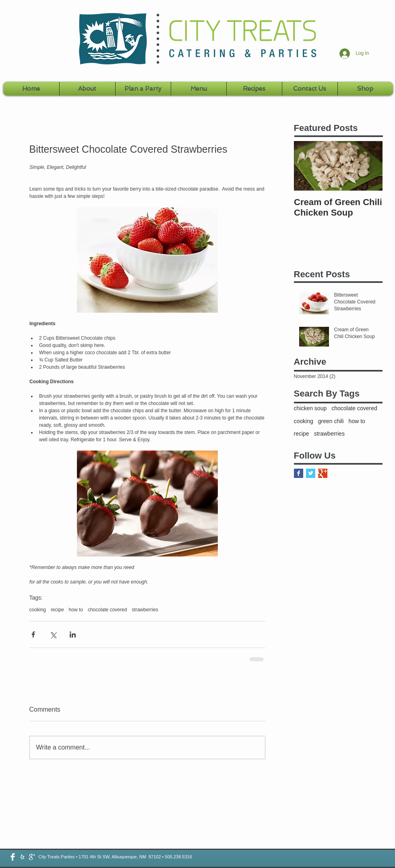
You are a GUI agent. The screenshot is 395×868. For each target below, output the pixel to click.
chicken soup (310, 408)
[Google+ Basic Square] (323, 473)
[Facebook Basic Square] (299, 473)
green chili (331, 421)
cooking (38, 610)
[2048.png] (22, 857)
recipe (57, 610)
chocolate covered (107, 610)
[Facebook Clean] (13, 857)
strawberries (145, 610)
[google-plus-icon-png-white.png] (32, 857)
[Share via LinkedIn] (73, 634)
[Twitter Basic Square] (311, 473)
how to (76, 610)
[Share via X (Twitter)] (53, 634)
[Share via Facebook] (33, 634)
